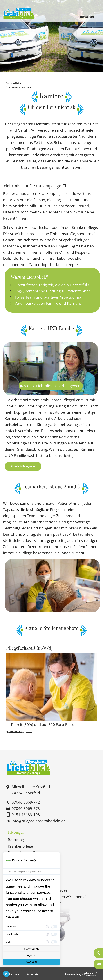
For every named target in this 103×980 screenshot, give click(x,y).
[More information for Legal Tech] (47, 934)
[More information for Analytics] (47, 927)
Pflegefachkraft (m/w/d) (31, 648)
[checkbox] (54, 927)
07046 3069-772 (26, 802)
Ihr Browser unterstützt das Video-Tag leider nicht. (51, 369)
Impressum (15, 974)
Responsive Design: (74, 974)
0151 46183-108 (26, 814)
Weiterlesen (15, 732)
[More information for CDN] (47, 942)
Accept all (31, 962)
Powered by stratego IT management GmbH (24, 872)
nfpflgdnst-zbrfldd (39, 820)
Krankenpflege (20, 846)
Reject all (31, 955)
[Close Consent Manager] (6, 974)
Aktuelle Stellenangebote (23, 466)
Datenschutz (32, 974)
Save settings (31, 949)
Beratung (16, 839)
